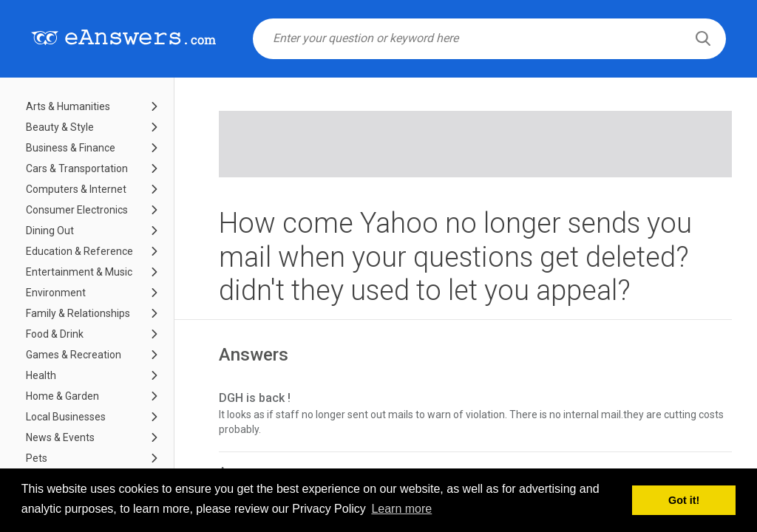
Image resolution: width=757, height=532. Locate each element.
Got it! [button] (684, 500)
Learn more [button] (401, 509)
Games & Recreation (74, 355)
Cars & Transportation (77, 168)
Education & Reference (79, 251)
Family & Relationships (78, 313)
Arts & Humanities (68, 106)
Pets (37, 458)
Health (41, 375)
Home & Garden (62, 396)
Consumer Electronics (77, 210)
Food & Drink (55, 334)
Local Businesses (66, 417)
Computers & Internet (76, 189)
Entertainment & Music (79, 272)
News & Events (60, 437)
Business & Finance (71, 148)
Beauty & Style (60, 127)
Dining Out (50, 231)
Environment (56, 293)
